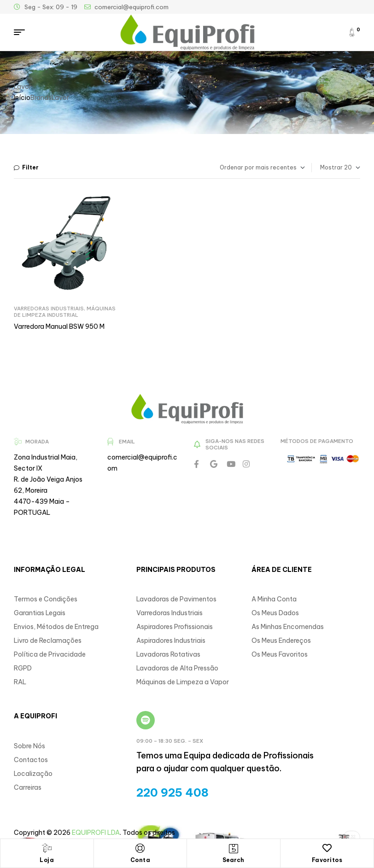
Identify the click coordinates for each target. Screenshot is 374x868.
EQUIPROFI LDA (96, 833)
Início (22, 98)
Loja (47, 860)
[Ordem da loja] (248, 168)
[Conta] (140, 848)
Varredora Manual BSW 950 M (59, 326)
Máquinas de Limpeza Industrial (65, 312)
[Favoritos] (327, 848)
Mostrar (331, 167)
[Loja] (47, 848)
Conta (140, 860)
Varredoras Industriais (49, 309)
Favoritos (327, 860)
